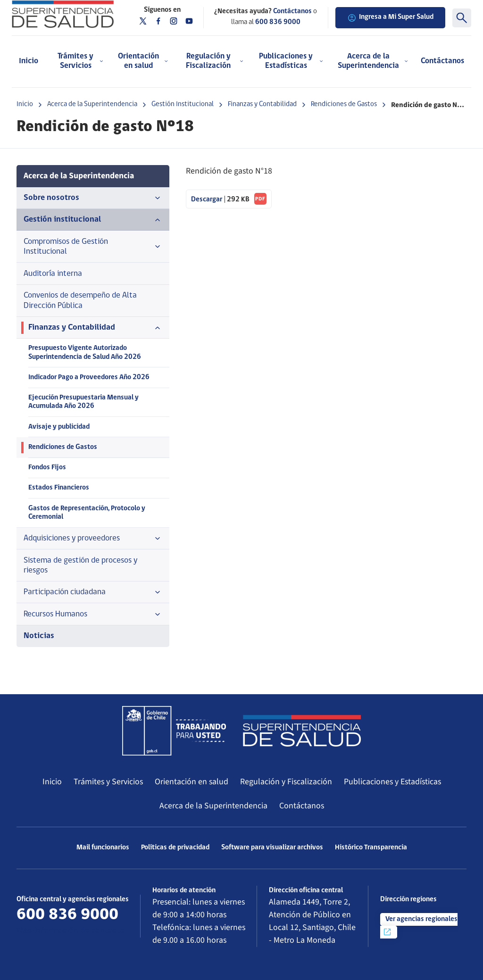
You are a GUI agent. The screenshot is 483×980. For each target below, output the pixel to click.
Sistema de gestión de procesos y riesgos (80, 565)
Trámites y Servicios (108, 782)
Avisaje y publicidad (59, 427)
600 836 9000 (278, 22)
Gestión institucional (93, 220)
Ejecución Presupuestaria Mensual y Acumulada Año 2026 (83, 402)
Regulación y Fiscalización (286, 782)
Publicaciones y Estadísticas (392, 782)
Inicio (29, 61)
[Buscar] (462, 18)
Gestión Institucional (183, 104)
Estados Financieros (59, 488)
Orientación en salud (192, 782)
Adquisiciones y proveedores (93, 539)
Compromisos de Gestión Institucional (93, 247)
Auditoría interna (53, 274)
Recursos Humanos (93, 615)
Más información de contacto (71, 931)
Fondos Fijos (47, 468)
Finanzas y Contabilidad (262, 104)
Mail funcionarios (103, 848)
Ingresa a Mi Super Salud (390, 18)
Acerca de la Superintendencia (92, 104)
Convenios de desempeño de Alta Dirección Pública (80, 300)
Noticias (39, 636)
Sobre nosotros (93, 198)
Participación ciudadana (93, 592)
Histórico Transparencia (371, 848)
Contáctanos (442, 61)
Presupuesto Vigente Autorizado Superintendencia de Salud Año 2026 (85, 353)
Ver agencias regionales (420, 926)
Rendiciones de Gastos (344, 104)
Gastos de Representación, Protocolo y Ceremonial (87, 513)
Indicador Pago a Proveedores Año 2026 (89, 378)
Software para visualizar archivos (272, 848)
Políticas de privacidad (175, 848)
